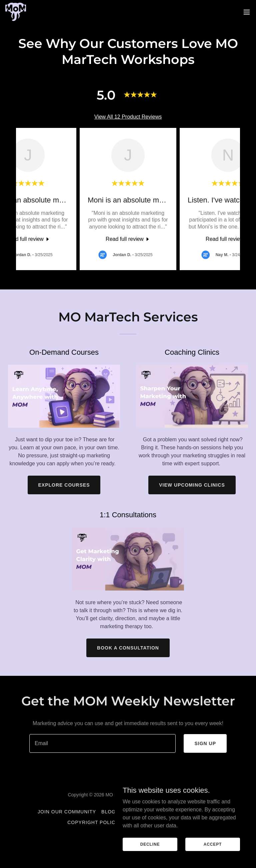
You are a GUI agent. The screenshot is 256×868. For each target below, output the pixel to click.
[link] (16, 12)
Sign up (205, 743)
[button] (247, 12)
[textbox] (102, 743)
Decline (150, 844)
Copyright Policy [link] (93, 822)
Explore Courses (64, 485)
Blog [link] (108, 812)
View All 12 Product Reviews (128, 117)
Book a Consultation (128, 648)
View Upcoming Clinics (192, 485)
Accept (213, 844)
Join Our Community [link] (67, 812)
